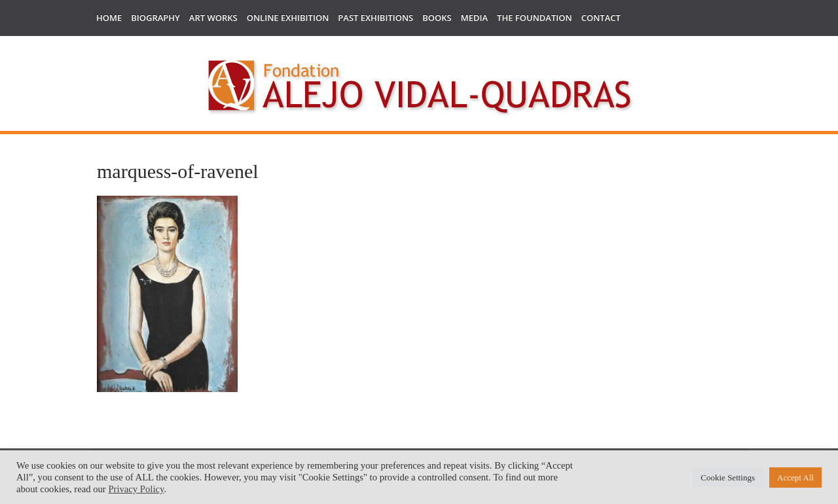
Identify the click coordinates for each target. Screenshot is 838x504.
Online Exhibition (288, 18)
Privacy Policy (136, 489)
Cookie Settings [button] (728, 477)
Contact (601, 18)
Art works (213, 18)
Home (109, 18)
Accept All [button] (795, 477)
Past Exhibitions (375, 18)
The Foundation (535, 18)
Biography (155, 18)
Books (437, 18)
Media (474, 18)
